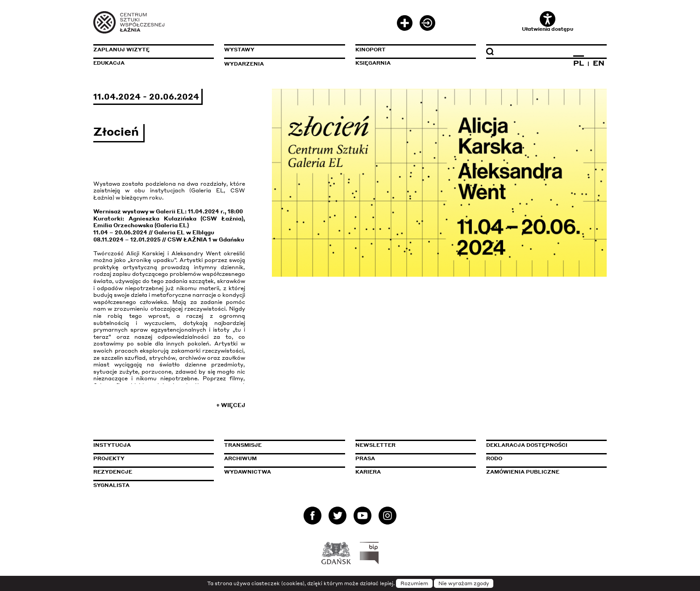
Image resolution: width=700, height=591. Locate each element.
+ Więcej (231, 405)
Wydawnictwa (248, 472)
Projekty (109, 458)
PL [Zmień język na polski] (579, 63)
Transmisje (281, 445)
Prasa (365, 458)
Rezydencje (113, 472)
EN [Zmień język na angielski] (599, 63)
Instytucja (112, 445)
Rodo (494, 458)
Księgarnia (373, 63)
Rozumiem (414, 583)
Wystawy (239, 50)
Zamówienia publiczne (543, 472)
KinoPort (371, 50)
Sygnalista (111, 485)
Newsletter (375, 445)
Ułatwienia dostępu (548, 22)
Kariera (368, 472)
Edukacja (109, 63)
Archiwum (240, 458)
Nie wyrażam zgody (464, 583)
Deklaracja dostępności (527, 445)
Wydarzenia (244, 64)
